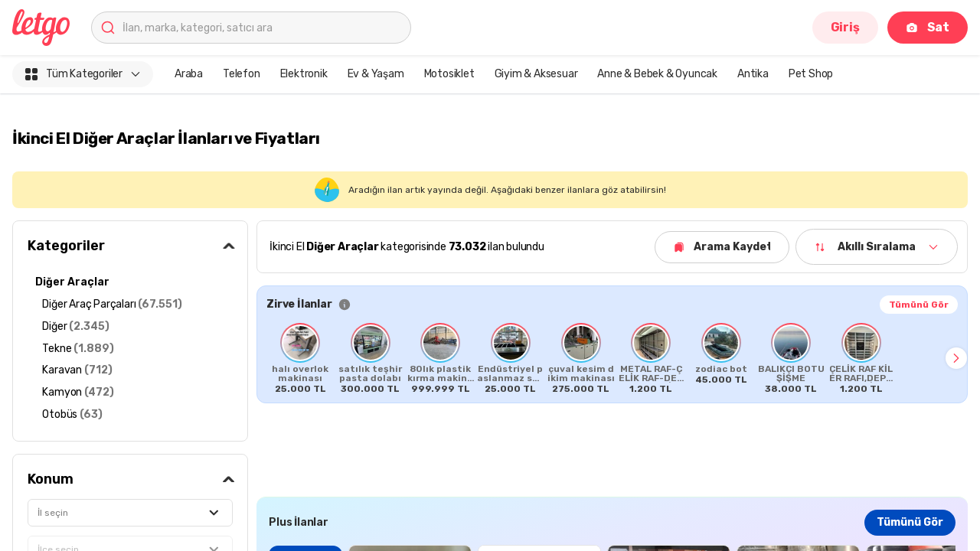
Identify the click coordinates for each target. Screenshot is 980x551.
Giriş (845, 27)
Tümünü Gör (919, 305)
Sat (928, 27)
